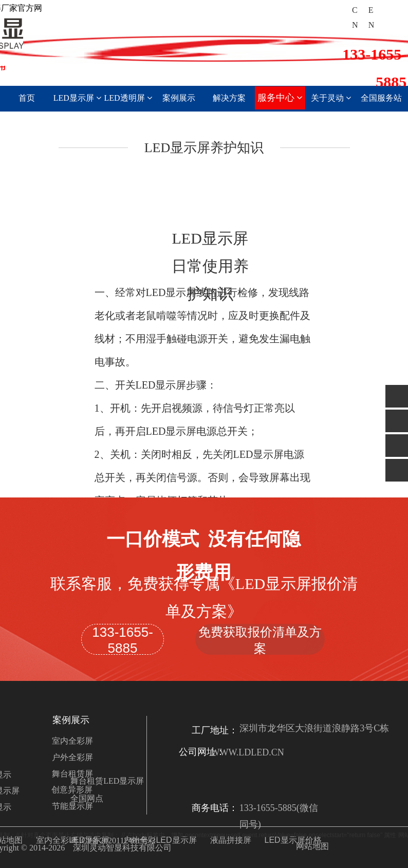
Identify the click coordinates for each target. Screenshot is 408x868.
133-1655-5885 (123, 640)
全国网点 (87, 798)
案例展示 (179, 98)
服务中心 (280, 98)
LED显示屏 (77, 98)
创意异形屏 (72, 790)
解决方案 (229, 98)
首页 (27, 98)
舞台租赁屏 (72, 774)
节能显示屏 (72, 806)
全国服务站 (381, 98)
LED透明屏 (128, 98)
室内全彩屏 (72, 741)
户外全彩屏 (72, 757)
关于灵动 (331, 98)
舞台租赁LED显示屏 (107, 781)
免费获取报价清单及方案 (260, 640)
